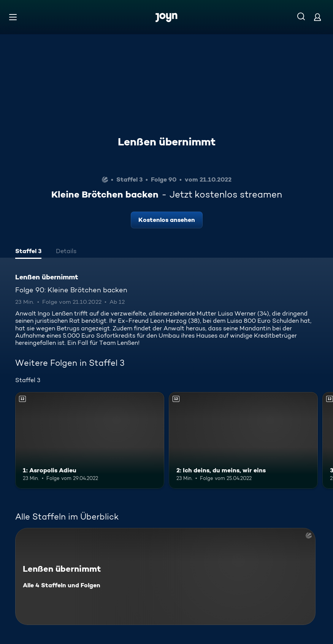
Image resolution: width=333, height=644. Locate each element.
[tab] (28, 252)
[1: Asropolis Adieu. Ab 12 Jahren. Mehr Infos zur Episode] (90, 441)
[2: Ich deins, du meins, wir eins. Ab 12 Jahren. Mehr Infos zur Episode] (243, 441)
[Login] (317, 17)
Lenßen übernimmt (167, 142)
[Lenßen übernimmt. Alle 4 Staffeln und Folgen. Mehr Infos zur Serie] (165, 576)
